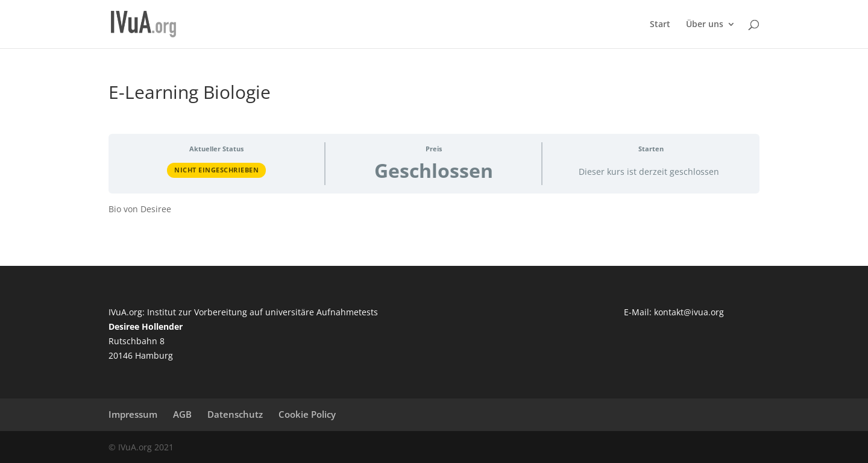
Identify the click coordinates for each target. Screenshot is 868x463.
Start (660, 25)
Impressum (133, 414)
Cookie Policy (307, 414)
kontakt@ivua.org (689, 312)
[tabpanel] (434, 209)
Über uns (705, 25)
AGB (182, 414)
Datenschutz (235, 414)
